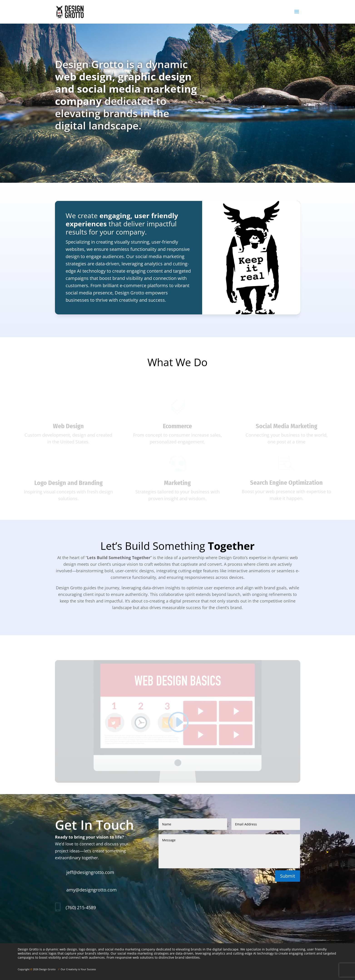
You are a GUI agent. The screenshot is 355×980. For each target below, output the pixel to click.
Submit (288, 876)
